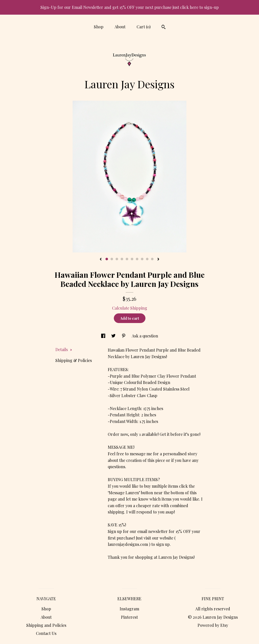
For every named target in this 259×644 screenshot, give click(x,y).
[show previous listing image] (101, 260)
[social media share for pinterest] (124, 336)
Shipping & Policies (74, 360)
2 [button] (112, 259)
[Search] (164, 28)
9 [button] (147, 259)
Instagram (129, 609)
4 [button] (122, 259)
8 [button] (142, 259)
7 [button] (137, 259)
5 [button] (127, 259)
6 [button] (132, 259)
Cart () (144, 27)
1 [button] (107, 259)
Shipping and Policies (46, 625)
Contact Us (46, 633)
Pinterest (129, 617)
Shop (99, 27)
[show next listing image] (158, 260)
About (120, 27)
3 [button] (117, 259)
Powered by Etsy (213, 625)
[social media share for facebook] (104, 336)
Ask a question (145, 336)
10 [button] (152, 259)
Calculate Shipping (130, 308)
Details (64, 349)
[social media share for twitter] (114, 336)
